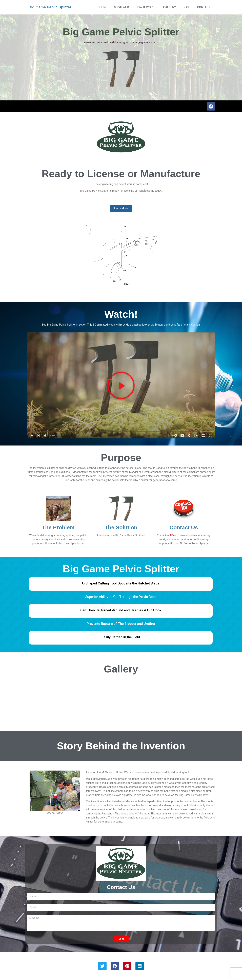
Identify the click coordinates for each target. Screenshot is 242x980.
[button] (121, 385)
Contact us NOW (167, 535)
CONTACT (204, 7)
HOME (103, 7)
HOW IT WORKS (146, 7)
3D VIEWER (122, 7)
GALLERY (170, 7)
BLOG (187, 7)
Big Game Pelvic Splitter (50, 7)
